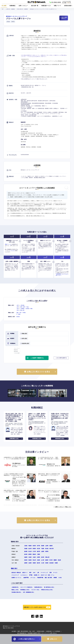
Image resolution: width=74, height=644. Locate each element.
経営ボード (25, 573)
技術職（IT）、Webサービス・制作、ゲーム (44, 575)
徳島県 (47, 560)
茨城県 (26, 549)
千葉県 (43, 549)
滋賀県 (26, 557)
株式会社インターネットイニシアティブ (16, 16)
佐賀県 (30, 563)
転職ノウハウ (57, 6)
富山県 (30, 551)
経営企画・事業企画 (16, 573)
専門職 (31, 575)
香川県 (51, 560)
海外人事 (22, 310)
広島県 (38, 560)
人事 (17, 305)
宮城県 (43, 546)
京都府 (30, 557)
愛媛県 (55, 560)
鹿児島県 (51, 563)
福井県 (38, 551)
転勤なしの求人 (15, 590)
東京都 (18, 317)
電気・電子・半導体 (21, 313)
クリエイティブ (15, 575)
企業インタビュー (23, 6)
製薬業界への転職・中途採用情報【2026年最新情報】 (53, 393)
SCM (34, 573)
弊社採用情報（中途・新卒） (28, 631)
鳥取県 (26, 560)
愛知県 (34, 554)
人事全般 (22, 305)
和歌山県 (47, 557)
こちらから (13, 251)
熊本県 (38, 563)
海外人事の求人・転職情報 (22, 9)
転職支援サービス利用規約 (53, 631)
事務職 (55, 578)
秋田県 (34, 546)
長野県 (47, 551)
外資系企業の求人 (38, 587)
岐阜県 (26, 554)
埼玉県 (38, 549)
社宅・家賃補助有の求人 (29, 592)
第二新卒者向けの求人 (49, 587)
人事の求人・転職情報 (10, 9)
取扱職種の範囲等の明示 (34, 633)
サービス (55, 573)
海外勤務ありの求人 (25, 590)
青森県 (30, 546)
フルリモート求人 (35, 590)
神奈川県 (51, 549)
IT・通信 (18, 314)
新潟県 (26, 551)
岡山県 (34, 560)
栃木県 (30, 549)
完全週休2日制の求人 (16, 592)
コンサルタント (24, 575)
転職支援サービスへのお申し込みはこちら (37, 607)
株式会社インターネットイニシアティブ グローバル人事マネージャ (43, 9)
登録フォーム (8, 244)
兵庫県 (38, 557)
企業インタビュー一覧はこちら (63, 507)
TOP (3, 9)
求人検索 (4, 6)
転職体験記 (13, 6)
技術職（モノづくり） (17, 578)
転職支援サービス (46, 6)
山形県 (47, 546)
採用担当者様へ (68, 6)
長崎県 (34, 563)
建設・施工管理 (48, 578)
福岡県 (26, 563)
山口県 (43, 560)
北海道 (26, 546)
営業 (51, 573)
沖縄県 (56, 563)
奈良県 (43, 557)
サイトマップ (45, 633)
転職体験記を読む (14, 439)
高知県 (59, 560)
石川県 (34, 551)
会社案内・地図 (16, 631)
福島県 (51, 546)
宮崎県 (47, 563)
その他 (60, 578)
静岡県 (30, 554)
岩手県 (38, 546)
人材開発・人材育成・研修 (26, 309)
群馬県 (34, 549)
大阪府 (34, 557)
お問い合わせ (53, 633)
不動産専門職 (40, 578)
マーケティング (44, 573)
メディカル (33, 578)
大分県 (43, 563)
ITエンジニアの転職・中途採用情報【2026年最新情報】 (22, 393)
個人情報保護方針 (22, 633)
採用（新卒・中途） (25, 307)
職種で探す (14, 568)
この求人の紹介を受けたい (64, 18)
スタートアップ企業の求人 (26, 587)
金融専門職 (26, 578)
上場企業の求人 (15, 587)
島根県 (30, 560)
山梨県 (43, 551)
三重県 (38, 554)
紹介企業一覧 (35, 6)
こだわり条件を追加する (61, 358)
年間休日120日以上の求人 (47, 590)
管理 (30, 573)
